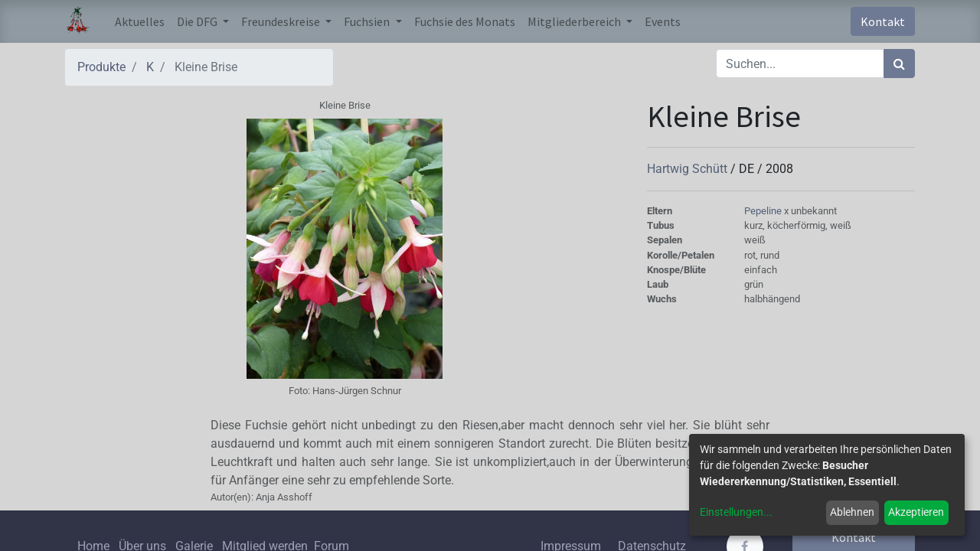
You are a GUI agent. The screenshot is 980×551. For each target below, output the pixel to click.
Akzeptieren (916, 512)
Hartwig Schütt (689, 169)
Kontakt (883, 21)
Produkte (101, 67)
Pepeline (764, 211)
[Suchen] (899, 64)
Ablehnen (852, 512)
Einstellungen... (736, 512)
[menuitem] (140, 21)
